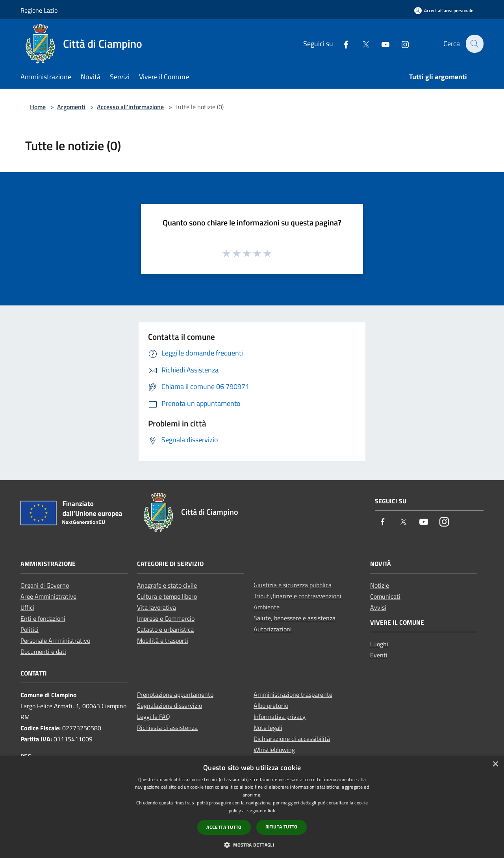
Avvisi (378, 607)
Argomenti (71, 107)
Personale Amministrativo (55, 640)
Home (38, 107)
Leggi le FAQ (154, 717)
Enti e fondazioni (43, 618)
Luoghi (379, 644)
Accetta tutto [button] (224, 827)
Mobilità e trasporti (163, 640)
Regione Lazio (39, 10)
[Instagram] (400, 44)
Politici (30, 629)
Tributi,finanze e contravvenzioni (297, 596)
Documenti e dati (43, 651)
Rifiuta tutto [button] (282, 827)
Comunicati (385, 596)
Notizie (380, 585)
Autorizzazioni (273, 629)
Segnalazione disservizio (170, 705)
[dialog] (252, 807)
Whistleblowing (274, 750)
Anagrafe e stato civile (167, 585)
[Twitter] (361, 44)
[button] (252, 845)
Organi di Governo (45, 585)
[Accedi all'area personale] (444, 10)
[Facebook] (341, 44)
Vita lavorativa (157, 607)
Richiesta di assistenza (167, 728)
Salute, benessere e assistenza (295, 618)
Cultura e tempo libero (167, 596)
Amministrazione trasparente (293, 694)
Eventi (379, 655)
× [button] (495, 764)
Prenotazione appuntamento (175, 694)
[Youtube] (381, 44)
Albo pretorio (271, 705)
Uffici (27, 607)
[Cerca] (474, 44)
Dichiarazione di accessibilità (292, 739)
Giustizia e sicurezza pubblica (293, 585)
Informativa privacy (280, 717)
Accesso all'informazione (130, 107)
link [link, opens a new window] (271, 811)
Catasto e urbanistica (165, 629)
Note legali (268, 728)
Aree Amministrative (48, 596)
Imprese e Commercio (166, 618)
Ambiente (267, 607)
